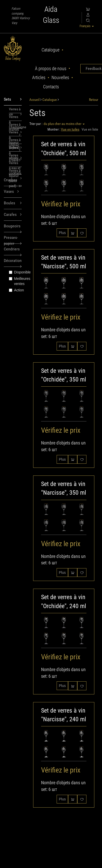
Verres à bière (15, 156)
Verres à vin (15, 110)
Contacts (51, 87)
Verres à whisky (15, 149)
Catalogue (50, 50)
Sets (13, 99)
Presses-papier (13, 239)
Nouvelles (60, 77)
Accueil (34, 100)
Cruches (12, 182)
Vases (11, 192)
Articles (39, 77)
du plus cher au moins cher (64, 124)
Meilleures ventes (15, 281)
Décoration (13, 262)
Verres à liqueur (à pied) (15, 133)
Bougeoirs (13, 228)
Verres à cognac (15, 141)
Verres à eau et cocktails (15, 164)
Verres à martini (15, 125)
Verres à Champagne (15, 118)
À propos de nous (51, 68)
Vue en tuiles (70, 129)
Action (15, 290)
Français (87, 26)
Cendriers (13, 251)
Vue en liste (90, 129)
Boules (13, 203)
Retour (94, 100)
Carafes (13, 215)
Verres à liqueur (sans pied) (15, 172)
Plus (62, 233)
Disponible (15, 272)
